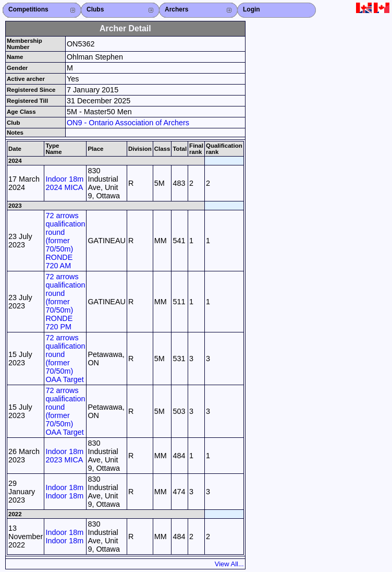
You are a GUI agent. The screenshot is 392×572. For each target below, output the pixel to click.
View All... (229, 564)
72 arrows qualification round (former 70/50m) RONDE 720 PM (65, 302)
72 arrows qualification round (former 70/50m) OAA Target (65, 359)
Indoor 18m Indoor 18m (64, 492)
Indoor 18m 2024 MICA (64, 183)
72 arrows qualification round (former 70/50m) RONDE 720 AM (65, 241)
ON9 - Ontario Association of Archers (128, 123)
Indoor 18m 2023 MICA (64, 456)
